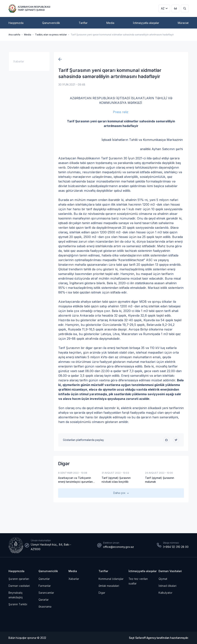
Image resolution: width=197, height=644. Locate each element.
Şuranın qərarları (19, 579)
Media (28, 35)
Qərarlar (44, 600)
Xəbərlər (19, 61)
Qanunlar (44, 579)
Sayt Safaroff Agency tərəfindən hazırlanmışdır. (159, 638)
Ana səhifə (14, 35)
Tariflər (103, 571)
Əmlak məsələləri (109, 586)
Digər (102, 593)
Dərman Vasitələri (170, 571)
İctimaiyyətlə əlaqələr (143, 571)
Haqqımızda (16, 571)
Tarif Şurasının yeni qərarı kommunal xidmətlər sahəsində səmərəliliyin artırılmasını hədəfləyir (122, 35)
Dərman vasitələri (19, 586)
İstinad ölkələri (167, 586)
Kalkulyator (165, 593)
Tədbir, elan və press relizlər (51, 35)
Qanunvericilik (48, 571)
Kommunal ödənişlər (111, 579)
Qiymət (163, 579)
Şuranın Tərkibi (18, 604)
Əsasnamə (45, 607)
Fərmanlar (45, 586)
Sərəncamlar (46, 593)
